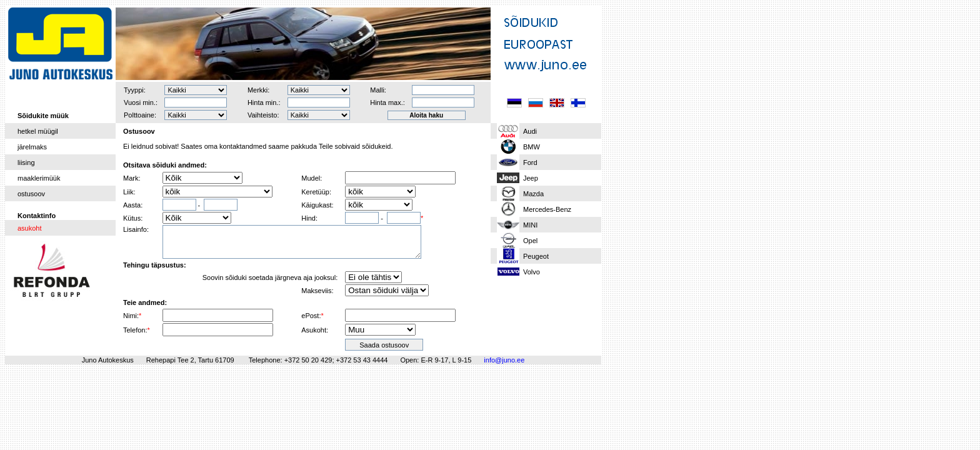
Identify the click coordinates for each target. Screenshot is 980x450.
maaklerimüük (39, 178)
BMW (532, 147)
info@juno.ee (504, 360)
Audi (530, 131)
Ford (530, 162)
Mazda (533, 194)
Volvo (532, 272)
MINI (530, 225)
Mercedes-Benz (547, 209)
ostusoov (31, 194)
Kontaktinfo (37, 216)
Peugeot (536, 256)
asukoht (30, 228)
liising (26, 162)
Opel (530, 241)
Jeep (531, 178)
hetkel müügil (38, 131)
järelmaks (32, 147)
